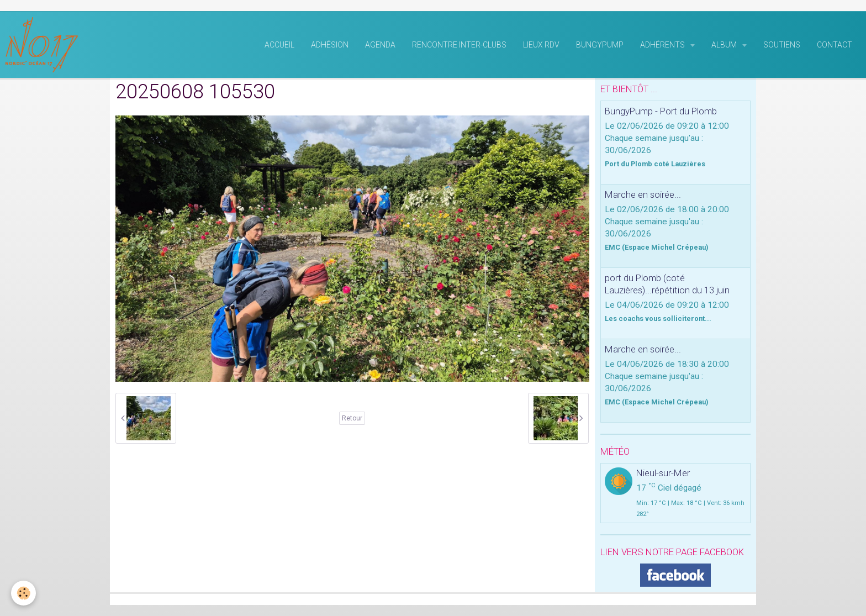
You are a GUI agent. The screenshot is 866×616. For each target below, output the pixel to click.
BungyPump (600, 45)
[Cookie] (23, 593)
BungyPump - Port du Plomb (661, 111)
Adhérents (663, 45)
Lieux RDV (541, 45)
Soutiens (782, 45)
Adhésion (330, 45)
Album (725, 45)
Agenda (380, 45)
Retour (352, 418)
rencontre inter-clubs (459, 45)
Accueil (279, 45)
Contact (835, 45)
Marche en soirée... (643, 194)
